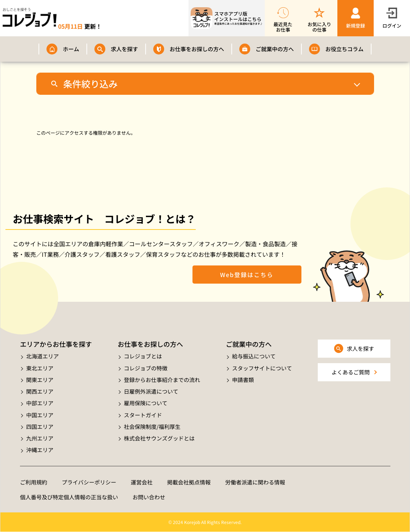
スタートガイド (143, 415)
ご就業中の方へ (275, 49)
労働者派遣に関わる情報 (255, 482)
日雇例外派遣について (151, 391)
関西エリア (40, 391)
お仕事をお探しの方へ (197, 49)
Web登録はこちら (247, 275)
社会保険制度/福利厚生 (152, 427)
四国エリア (40, 427)
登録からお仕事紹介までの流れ (162, 380)
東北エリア (40, 368)
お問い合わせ (149, 497)
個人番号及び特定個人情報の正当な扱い (69, 497)
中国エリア (40, 415)
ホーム (71, 49)
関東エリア (40, 380)
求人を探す (124, 49)
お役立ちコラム (344, 49)
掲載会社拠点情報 (189, 482)
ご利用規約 (34, 482)
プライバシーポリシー (89, 482)
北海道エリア (42, 356)
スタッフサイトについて (262, 368)
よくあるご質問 (351, 372)
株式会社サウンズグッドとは (159, 438)
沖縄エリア (40, 450)
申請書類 (243, 380)
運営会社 (142, 482)
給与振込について (254, 356)
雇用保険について (146, 403)
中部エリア (40, 403)
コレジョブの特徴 (146, 368)
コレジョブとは (143, 356)
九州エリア (40, 438)
